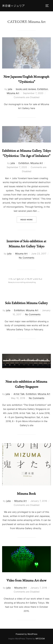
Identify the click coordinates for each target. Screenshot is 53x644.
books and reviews (26, 89)
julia (10, 89)
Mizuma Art (13, 93)
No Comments (26, 258)
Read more (28, 219)
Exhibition (43, 89)
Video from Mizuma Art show (26, 580)
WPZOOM (40, 639)
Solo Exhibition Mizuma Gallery (26, 303)
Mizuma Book (26, 493)
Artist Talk (19, 394)
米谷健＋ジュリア (13, 6)
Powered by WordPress (26, 634)
